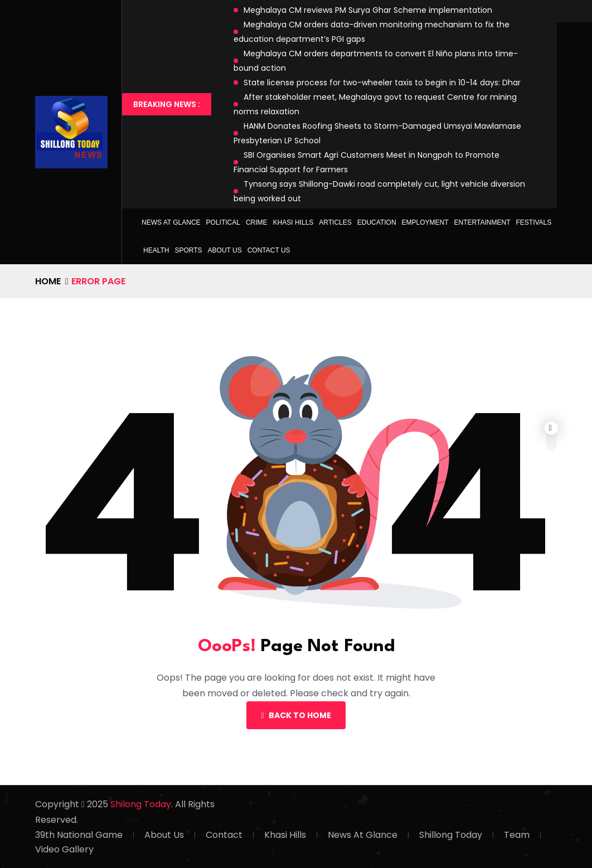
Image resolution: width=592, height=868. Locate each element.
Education (377, 222)
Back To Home (296, 715)
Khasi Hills (293, 222)
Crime (257, 222)
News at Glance (171, 222)
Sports (188, 250)
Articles (335, 222)
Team (517, 835)
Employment (425, 222)
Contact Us (269, 250)
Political (223, 222)
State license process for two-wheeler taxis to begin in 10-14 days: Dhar (382, 83)
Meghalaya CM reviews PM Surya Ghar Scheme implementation (368, 10)
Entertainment (482, 222)
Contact (224, 835)
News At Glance (363, 835)
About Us (225, 250)
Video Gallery (64, 849)
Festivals (533, 222)
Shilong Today (141, 804)
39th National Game (79, 835)
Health (156, 250)
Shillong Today (451, 835)
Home (48, 281)
